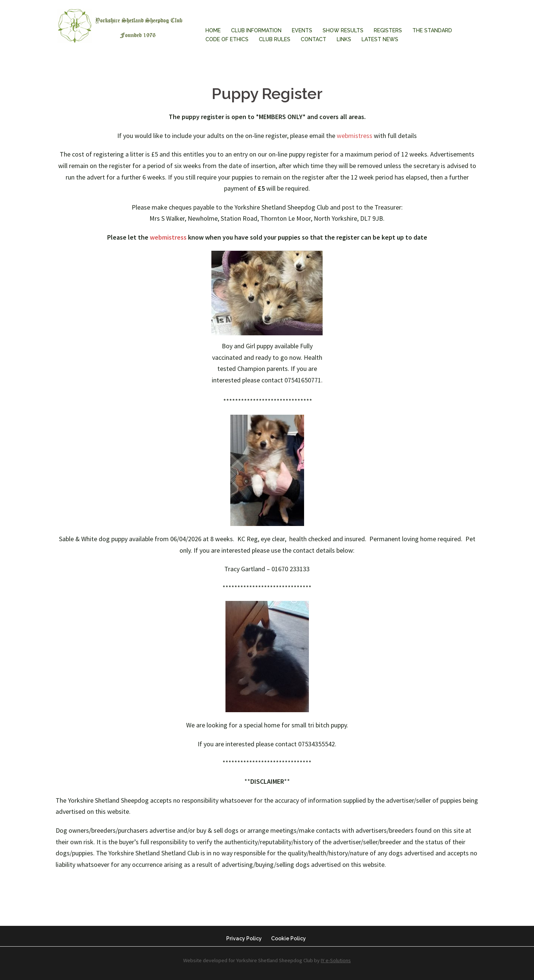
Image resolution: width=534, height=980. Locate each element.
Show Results (343, 30)
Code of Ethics (227, 39)
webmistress (355, 136)
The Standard (432, 30)
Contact (314, 39)
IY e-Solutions (336, 960)
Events (302, 30)
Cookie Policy (289, 938)
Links (344, 39)
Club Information (256, 30)
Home (213, 30)
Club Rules (275, 39)
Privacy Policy (244, 938)
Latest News (380, 39)
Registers (388, 30)
